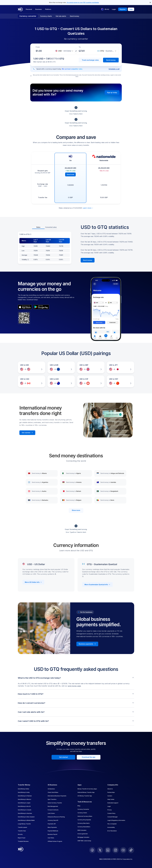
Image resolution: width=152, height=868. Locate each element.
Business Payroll (52, 834)
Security (20, 834)
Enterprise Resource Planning (56, 817)
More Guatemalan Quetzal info (97, 585)
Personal (29, 9)
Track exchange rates (90, 60)
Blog (79, 806)
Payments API (52, 824)
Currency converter (28, 16)
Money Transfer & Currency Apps (87, 789)
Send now (70, 174)
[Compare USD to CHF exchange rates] (91, 381)
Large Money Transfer (24, 824)
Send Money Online (23, 789)
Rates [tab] (38, 227)
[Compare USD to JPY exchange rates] (120, 367)
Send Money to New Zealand (26, 817)
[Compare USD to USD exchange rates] (32, 367)
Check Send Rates (53, 792)
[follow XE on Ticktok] (131, 850)
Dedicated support (113, 803)
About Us (110, 789)
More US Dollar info (33, 582)
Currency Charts (82, 813)
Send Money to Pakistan (25, 796)
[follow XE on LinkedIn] (108, 850)
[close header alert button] (150, 3)
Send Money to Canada (25, 810)
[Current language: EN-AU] (105, 9)
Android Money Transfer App (86, 792)
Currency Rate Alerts (84, 823)
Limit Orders (51, 813)
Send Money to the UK (24, 806)
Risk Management (53, 806)
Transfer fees (22, 831)
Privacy (110, 810)
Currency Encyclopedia (84, 820)
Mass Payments (52, 827)
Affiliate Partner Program (55, 841)
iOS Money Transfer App (85, 796)
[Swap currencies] (76, 51)
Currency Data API (53, 820)
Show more (76, 510)
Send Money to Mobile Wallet (26, 820)
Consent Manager (113, 817)
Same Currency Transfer (55, 803)
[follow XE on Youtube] (123, 850)
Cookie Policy (111, 813)
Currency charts (46, 16)
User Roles (51, 838)
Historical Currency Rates (85, 816)
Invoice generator (83, 834)
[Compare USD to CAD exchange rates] (32, 381)
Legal (109, 806)
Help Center (111, 799)
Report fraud (22, 838)
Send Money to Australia (25, 813)
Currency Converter (83, 809)
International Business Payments (57, 796)
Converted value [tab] (51, 227)
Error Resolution (112, 831)
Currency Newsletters (84, 827)
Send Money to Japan (24, 803)
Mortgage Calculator (83, 837)
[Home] (20, 9)
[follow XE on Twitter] (100, 850)
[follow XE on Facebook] (92, 850)
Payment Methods (53, 831)
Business (39, 9)
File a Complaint (112, 824)
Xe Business (51, 789)
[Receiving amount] (40, 51)
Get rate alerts (61, 16)
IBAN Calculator (82, 830)
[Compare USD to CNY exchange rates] (120, 381)
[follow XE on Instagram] (116, 850)
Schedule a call (114, 69)
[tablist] (45, 227)
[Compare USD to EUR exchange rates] (61, 367)
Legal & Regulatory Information (116, 820)
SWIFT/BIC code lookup (84, 841)
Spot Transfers (52, 799)
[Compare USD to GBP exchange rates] (91, 367)
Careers (110, 796)
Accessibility (111, 827)
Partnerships (111, 792)
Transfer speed (22, 827)
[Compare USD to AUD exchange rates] (61, 381)
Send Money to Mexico (24, 799)
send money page (74, 686)
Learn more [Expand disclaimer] (88, 208)
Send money (74, 16)
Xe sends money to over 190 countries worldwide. (83, 2)
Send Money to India (24, 792)
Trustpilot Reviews (23, 841)
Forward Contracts (53, 810)
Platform (48, 9)
